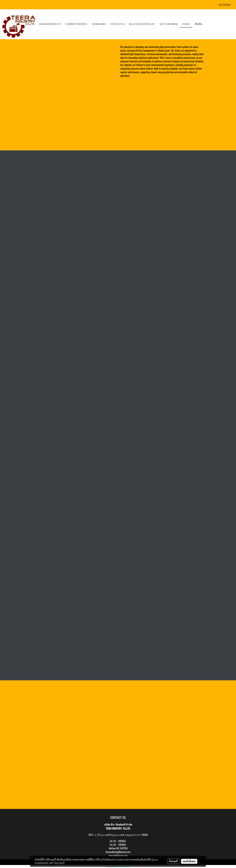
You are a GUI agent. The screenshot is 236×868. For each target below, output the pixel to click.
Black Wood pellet (142, 24)
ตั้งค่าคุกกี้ (173, 861)
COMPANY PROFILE (76, 24)
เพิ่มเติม (198, 24)
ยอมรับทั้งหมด (189, 861)
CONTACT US (117, 24)
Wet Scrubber (168, 24)
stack (186, 24)
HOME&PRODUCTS (50, 24)
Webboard (99, 24)
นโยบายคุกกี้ (59, 863)
